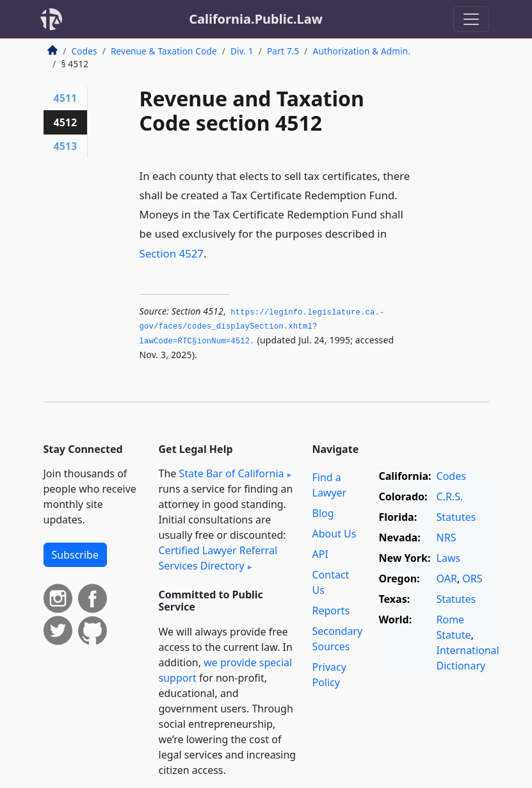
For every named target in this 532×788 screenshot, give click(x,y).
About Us (335, 534)
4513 (66, 146)
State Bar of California (231, 473)
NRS (447, 538)
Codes (85, 51)
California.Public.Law (256, 19)
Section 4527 (172, 253)
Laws (449, 558)
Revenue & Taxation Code (164, 51)
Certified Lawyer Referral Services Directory (218, 558)
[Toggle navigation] (471, 19)
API (320, 554)
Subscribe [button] (75, 555)
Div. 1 (242, 51)
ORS (472, 579)
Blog (323, 513)
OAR (447, 579)
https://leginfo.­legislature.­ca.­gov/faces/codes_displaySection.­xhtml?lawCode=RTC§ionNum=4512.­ (262, 327)
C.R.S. (450, 497)
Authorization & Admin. (362, 51)
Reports (331, 611)
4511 (66, 98)
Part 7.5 (283, 51)
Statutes (456, 517)
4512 (66, 122)
